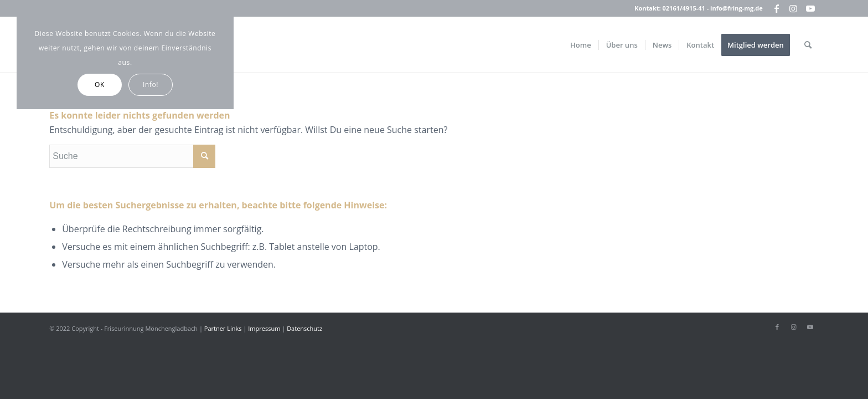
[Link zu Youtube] (810, 8)
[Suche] (808, 45)
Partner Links (223, 328)
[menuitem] (581, 45)
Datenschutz (304, 328)
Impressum (264, 328)
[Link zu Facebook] (777, 8)
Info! (151, 85)
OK (100, 85)
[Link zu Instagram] (794, 8)
